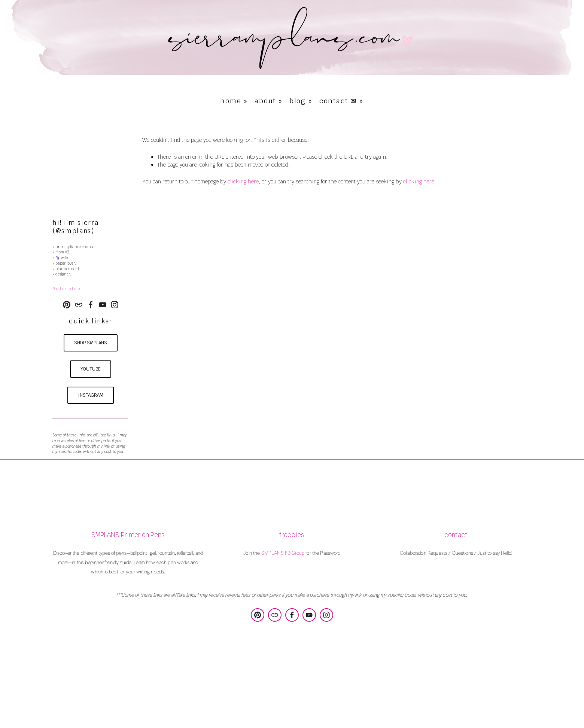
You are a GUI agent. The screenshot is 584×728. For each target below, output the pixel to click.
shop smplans (91, 343)
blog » (301, 101)
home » (234, 101)
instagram (91, 395)
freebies (292, 535)
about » (269, 101)
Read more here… (67, 289)
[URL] (79, 305)
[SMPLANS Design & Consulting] (67, 305)
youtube (91, 369)
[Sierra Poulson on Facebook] (91, 305)
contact (456, 535)
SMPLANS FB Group (283, 553)
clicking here (243, 182)
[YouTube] (103, 305)
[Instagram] (115, 305)
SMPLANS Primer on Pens (128, 535)
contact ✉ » (341, 101)
